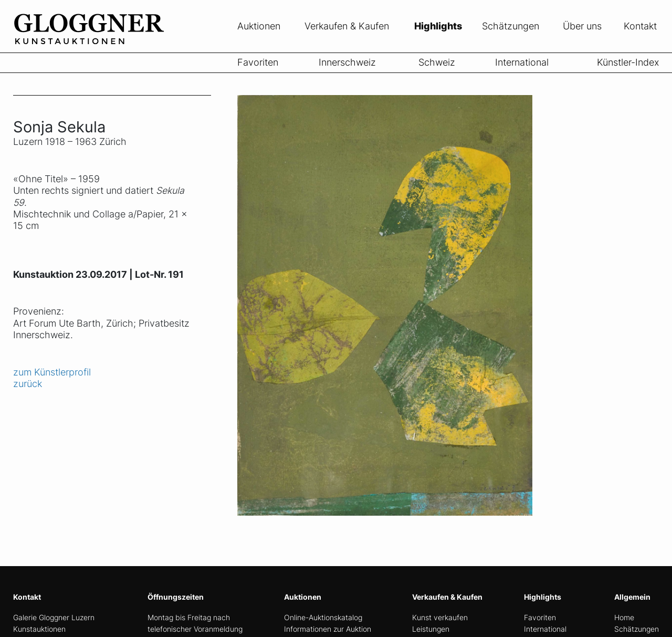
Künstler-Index (628, 62)
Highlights (438, 26)
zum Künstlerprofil (52, 372)
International (522, 62)
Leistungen (431, 629)
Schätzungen (511, 26)
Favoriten (258, 62)
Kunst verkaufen (440, 617)
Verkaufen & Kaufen (347, 26)
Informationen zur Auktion (328, 629)
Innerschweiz (347, 62)
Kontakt (640, 26)
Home (624, 617)
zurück (28, 384)
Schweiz (437, 62)
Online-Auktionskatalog (323, 617)
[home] (92, 46)
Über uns (582, 26)
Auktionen (259, 26)
